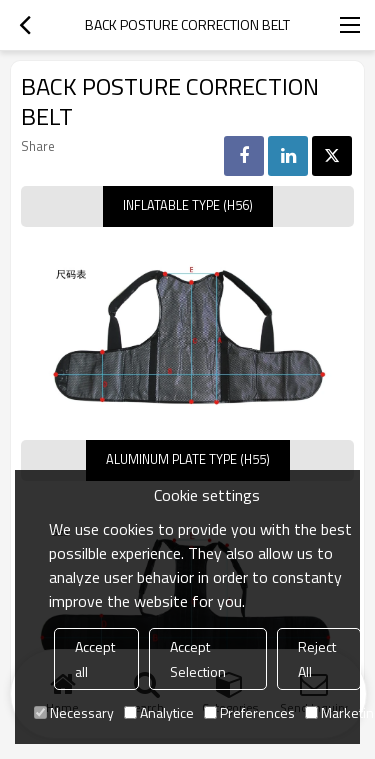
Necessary (74, 712)
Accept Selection (198, 659)
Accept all (95, 659)
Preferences (249, 712)
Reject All (317, 659)
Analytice (159, 712)
